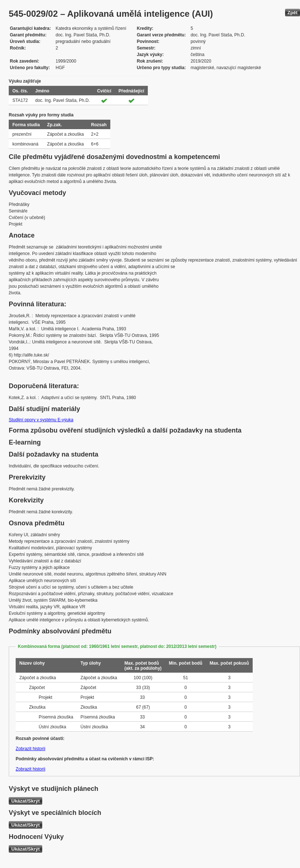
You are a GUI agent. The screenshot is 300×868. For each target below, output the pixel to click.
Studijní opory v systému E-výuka (41, 420)
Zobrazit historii (30, 749)
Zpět (293, 13)
